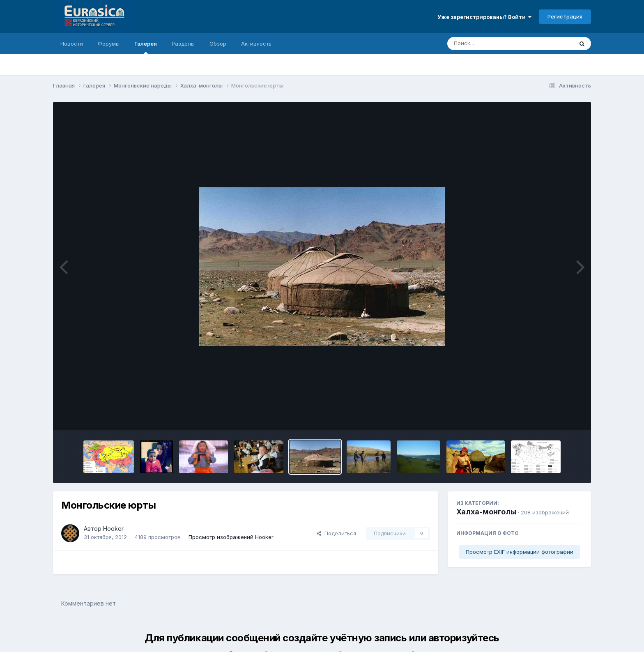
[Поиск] (494, 44)
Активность (256, 44)
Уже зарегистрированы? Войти (484, 17)
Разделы (183, 44)
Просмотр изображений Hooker (231, 537)
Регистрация (565, 16)
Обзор (218, 44)
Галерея (146, 47)
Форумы (109, 44)
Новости (72, 44)
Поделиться (336, 533)
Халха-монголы (486, 512)
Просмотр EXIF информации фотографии (520, 552)
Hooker (113, 529)
